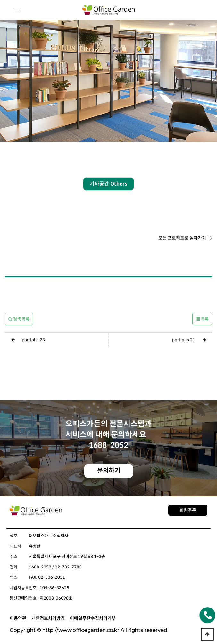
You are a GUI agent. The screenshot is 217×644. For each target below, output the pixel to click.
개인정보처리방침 (48, 618)
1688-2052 (108, 445)
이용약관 (18, 618)
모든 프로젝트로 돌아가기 (185, 238)
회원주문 (188, 510)
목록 (202, 319)
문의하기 (109, 471)
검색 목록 (19, 319)
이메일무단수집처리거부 (93, 618)
